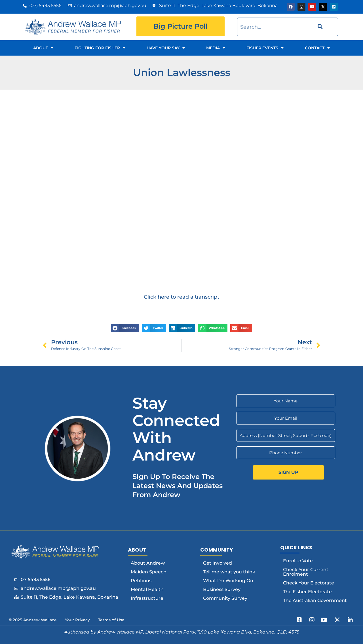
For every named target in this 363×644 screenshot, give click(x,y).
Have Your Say (166, 48)
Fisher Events (265, 48)
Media (216, 48)
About (43, 48)
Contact (317, 48)
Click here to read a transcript (181, 297)
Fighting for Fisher (100, 48)
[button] (125, 328)
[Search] (319, 27)
